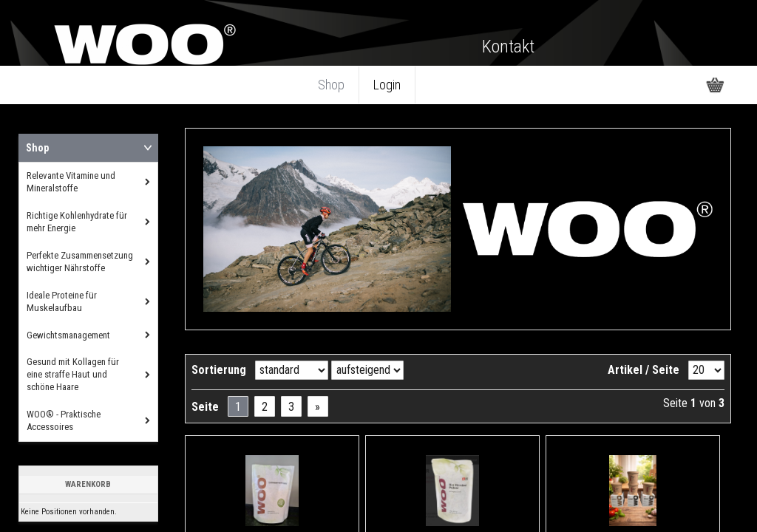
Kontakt (508, 47)
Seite (205, 407)
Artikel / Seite (644, 370)
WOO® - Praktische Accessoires (64, 420)
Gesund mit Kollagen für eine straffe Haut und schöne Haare (73, 374)
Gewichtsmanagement (68, 335)
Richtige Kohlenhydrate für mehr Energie (77, 222)
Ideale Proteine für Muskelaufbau (62, 301)
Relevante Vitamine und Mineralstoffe (71, 182)
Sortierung (219, 370)
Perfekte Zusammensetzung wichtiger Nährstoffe (80, 262)
